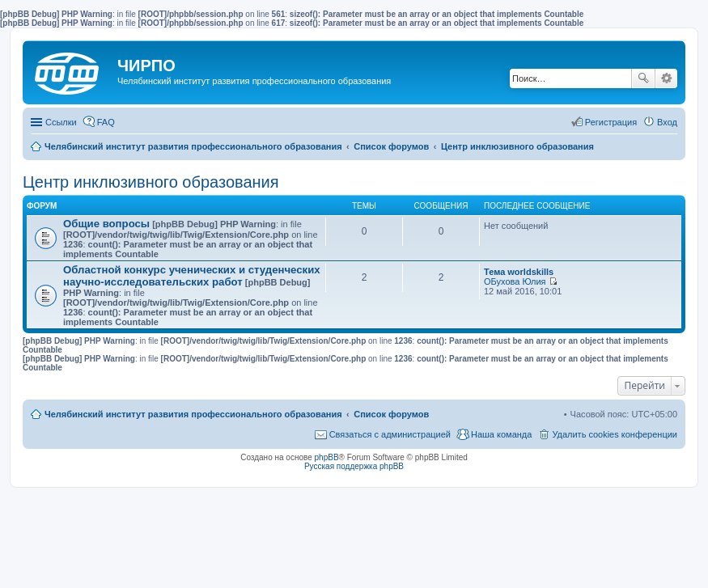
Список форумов (391, 414)
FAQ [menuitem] (106, 122)
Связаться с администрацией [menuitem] (390, 434)
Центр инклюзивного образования (151, 182)
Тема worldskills (519, 272)
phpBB (327, 457)
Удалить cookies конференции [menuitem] (615, 434)
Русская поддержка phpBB (354, 466)
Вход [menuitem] (667, 122)
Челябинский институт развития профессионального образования (193, 414)
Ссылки (61, 122)
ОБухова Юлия (515, 281)
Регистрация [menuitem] (611, 122)
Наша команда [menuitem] (501, 434)
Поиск (643, 78)
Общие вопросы (106, 224)
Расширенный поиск (666, 78)
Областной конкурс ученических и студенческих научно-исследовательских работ (192, 276)
